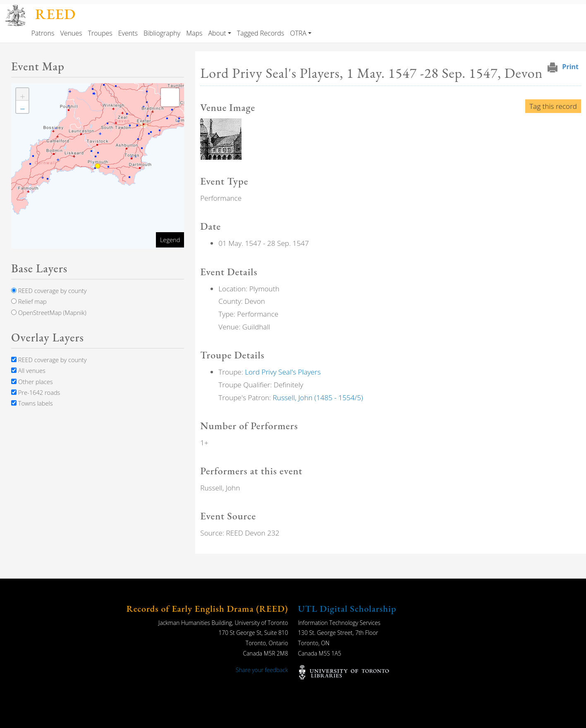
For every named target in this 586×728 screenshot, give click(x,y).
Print (570, 67)
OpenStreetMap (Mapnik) (49, 312)
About (217, 33)
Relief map (29, 301)
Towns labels (32, 403)
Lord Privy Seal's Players (283, 372)
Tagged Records (261, 33)
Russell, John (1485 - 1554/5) (318, 398)
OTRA (298, 33)
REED (55, 14)
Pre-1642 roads (36, 392)
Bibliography (162, 33)
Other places (32, 382)
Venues (71, 33)
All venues (28, 370)
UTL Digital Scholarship (347, 609)
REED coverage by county (49, 291)
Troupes (100, 33)
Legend (170, 240)
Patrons (43, 33)
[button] (221, 138)
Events (128, 33)
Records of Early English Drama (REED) (207, 609)
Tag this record (553, 106)
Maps (194, 33)
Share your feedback (262, 670)
